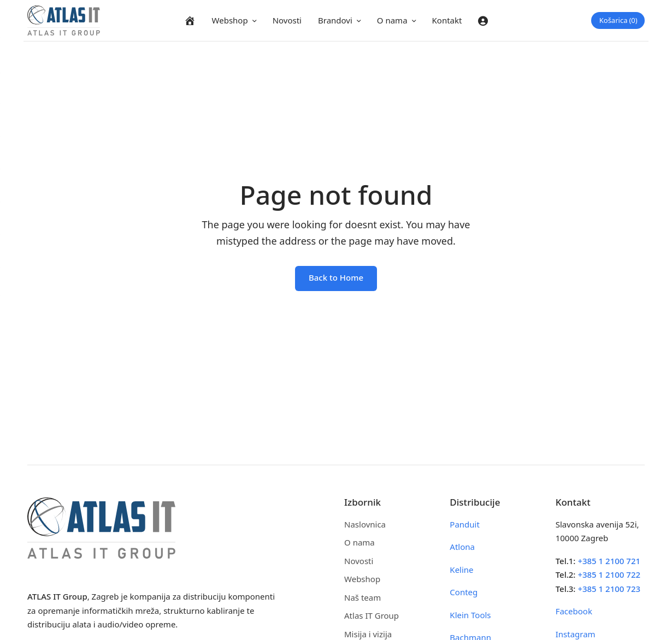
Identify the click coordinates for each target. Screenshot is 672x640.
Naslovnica (365, 524)
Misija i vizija (368, 634)
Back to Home (336, 277)
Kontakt (447, 20)
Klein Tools (470, 615)
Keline (461, 570)
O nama (392, 20)
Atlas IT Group (372, 615)
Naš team (362, 597)
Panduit (465, 524)
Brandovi (335, 20)
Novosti (287, 20)
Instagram (576, 634)
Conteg (464, 592)
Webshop (230, 20)
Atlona (462, 547)
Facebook (574, 611)
